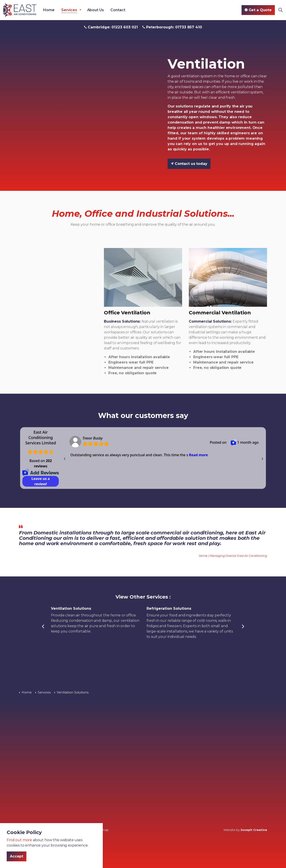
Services (69, 10)
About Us (96, 10)
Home (49, 10)
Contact (118, 10)
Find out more (19, 840)
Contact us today (189, 164)
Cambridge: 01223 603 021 (111, 27)
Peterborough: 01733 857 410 (172, 27)
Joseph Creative (254, 830)
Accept (17, 856)
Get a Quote (258, 10)
